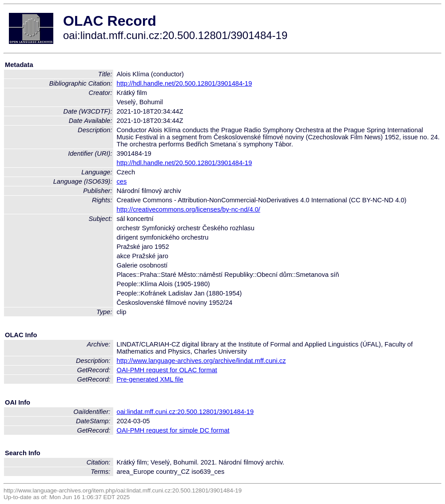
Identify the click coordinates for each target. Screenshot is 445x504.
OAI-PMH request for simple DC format (173, 430)
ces (122, 181)
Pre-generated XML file (150, 379)
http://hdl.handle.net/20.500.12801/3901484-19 (185, 83)
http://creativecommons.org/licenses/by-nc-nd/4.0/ (189, 209)
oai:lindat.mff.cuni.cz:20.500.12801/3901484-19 (185, 412)
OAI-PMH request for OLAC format (167, 370)
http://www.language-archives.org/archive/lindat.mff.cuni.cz (201, 361)
